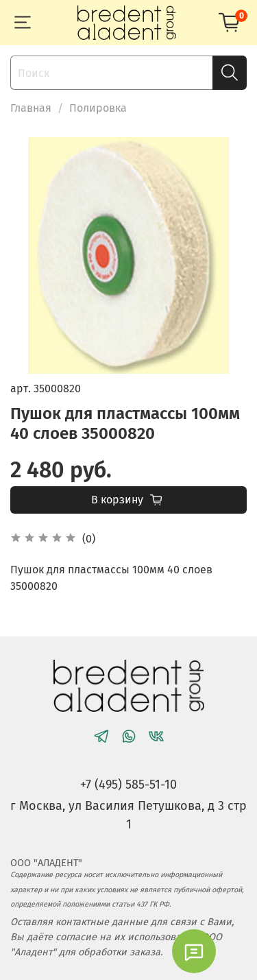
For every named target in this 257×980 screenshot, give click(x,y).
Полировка (98, 108)
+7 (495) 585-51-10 (128, 785)
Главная (31, 108)
